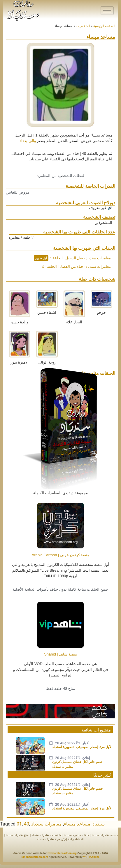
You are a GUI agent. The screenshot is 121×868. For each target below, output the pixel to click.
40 (27, 824)
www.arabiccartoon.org (62, 853)
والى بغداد (28, 141)
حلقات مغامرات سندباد (76, 835)
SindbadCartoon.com (35, 857)
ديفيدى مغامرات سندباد (105, 835)
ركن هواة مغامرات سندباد (51, 839)
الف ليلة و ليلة (75, 839)
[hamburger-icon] (107, 11)
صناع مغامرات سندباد (17, 835)
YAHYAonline (91, 857)
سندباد (99, 824)
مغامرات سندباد (47, 824)
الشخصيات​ (83, 26)
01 (19, 824)
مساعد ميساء (77, 824)
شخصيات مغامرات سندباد (46, 835)
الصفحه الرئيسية (104, 26)
